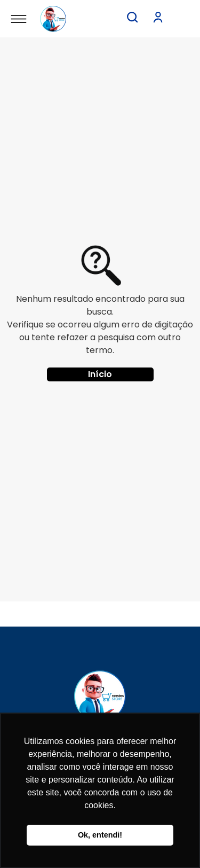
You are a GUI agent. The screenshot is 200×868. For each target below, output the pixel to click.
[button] (132, 17)
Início (100, 374)
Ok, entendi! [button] (100, 835)
